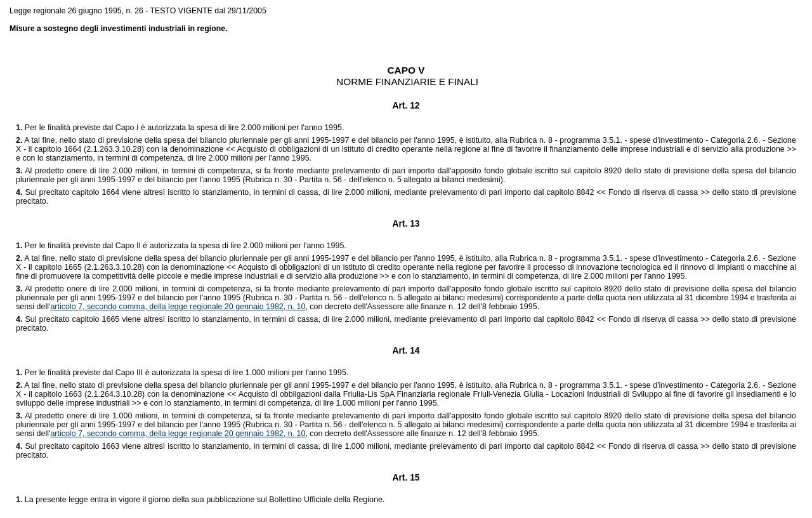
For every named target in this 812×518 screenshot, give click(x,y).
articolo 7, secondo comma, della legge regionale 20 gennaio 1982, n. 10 (178, 307)
